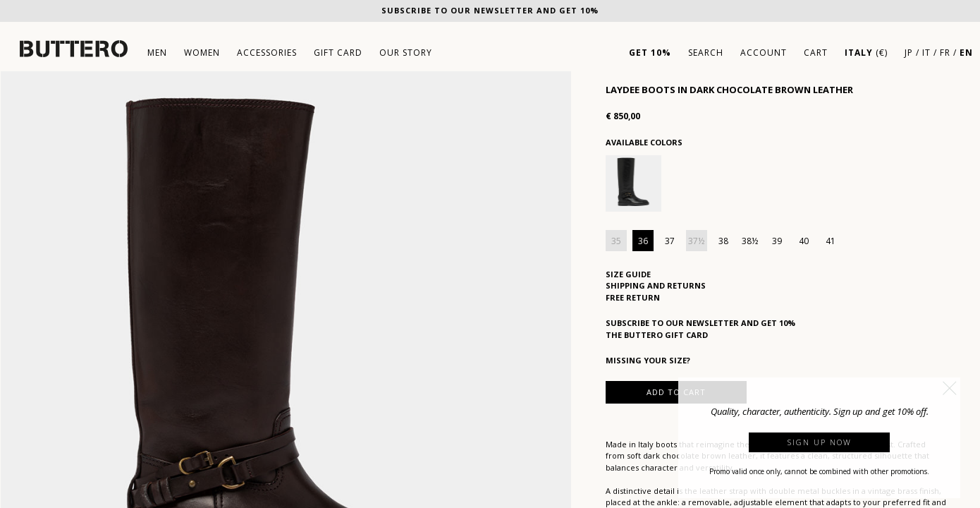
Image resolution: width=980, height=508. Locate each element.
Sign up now (820, 442)
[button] (950, 388)
